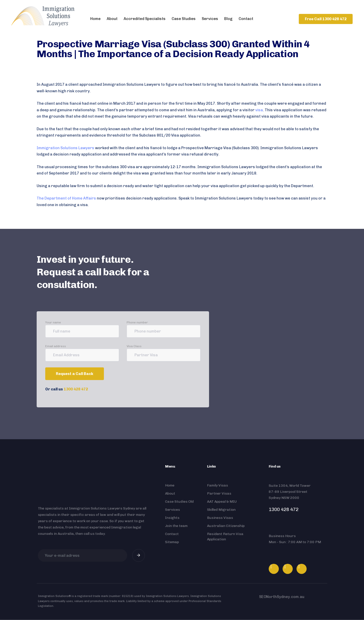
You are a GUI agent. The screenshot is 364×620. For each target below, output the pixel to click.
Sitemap (172, 542)
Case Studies (184, 19)
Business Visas (220, 518)
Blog (228, 19)
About (112, 19)
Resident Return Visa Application (225, 537)
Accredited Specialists (145, 19)
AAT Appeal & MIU (222, 502)
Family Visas (218, 485)
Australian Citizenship (226, 526)
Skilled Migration (221, 510)
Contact (246, 19)
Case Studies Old (179, 502)
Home (95, 19)
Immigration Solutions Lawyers (65, 148)
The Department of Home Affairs (66, 198)
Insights (172, 518)
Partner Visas (219, 493)
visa (259, 110)
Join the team (176, 526)
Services (210, 19)
